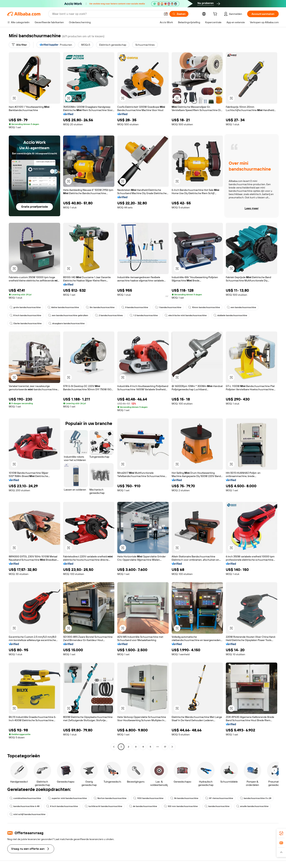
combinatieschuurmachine (25, 798)
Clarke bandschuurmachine (26, 323)
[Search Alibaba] (106, 14)
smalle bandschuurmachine (252, 806)
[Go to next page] (172, 747)
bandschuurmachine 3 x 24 (256, 798)
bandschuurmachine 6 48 (25, 806)
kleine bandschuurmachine (63, 307)
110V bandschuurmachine (148, 798)
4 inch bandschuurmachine (62, 806)
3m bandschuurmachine (100, 307)
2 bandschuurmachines (109, 315)
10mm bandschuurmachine (204, 307)
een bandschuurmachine (241, 307)
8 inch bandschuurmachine (25, 315)
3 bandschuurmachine (135, 307)
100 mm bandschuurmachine (181, 806)
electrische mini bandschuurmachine (186, 315)
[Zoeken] (179, 14)
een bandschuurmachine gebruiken (68, 315)
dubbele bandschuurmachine (230, 315)
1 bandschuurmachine (168, 307)
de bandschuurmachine (143, 806)
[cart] (216, 14)
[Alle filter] (19, 45)
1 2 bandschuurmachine (144, 315)
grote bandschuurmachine (25, 307)
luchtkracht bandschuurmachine (104, 806)
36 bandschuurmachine (184, 798)
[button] (166, 14)
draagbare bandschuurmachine (67, 323)
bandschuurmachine (217, 806)
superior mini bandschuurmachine (67, 798)
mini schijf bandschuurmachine (28, 814)
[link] (281, 833)
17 (165, 747)
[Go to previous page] (114, 747)
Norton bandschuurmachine (110, 798)
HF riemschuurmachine (219, 798)
